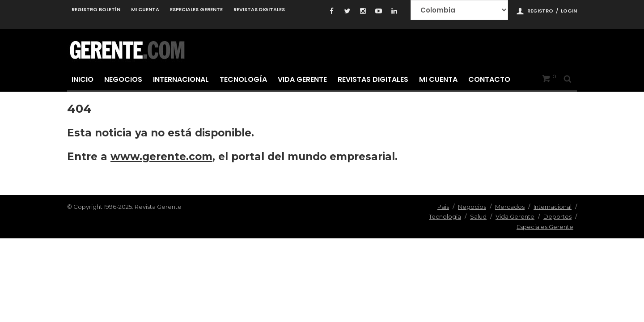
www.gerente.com (161, 157)
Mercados (510, 207)
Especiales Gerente (196, 9)
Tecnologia (445, 216)
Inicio (83, 79)
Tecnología (243, 79)
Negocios (123, 79)
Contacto (489, 79)
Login (569, 11)
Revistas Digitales (259, 9)
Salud (478, 216)
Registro (540, 11)
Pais (443, 207)
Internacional (181, 79)
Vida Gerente (302, 79)
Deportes (557, 216)
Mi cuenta (145, 9)
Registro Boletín (96, 9)
